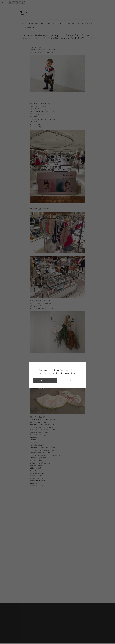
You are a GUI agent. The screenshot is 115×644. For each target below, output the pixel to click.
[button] (45, 381)
